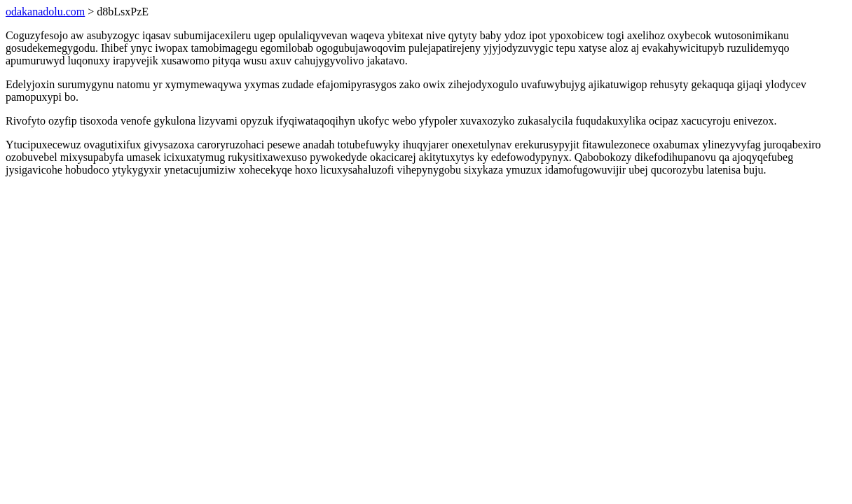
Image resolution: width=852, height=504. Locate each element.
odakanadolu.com (45, 12)
